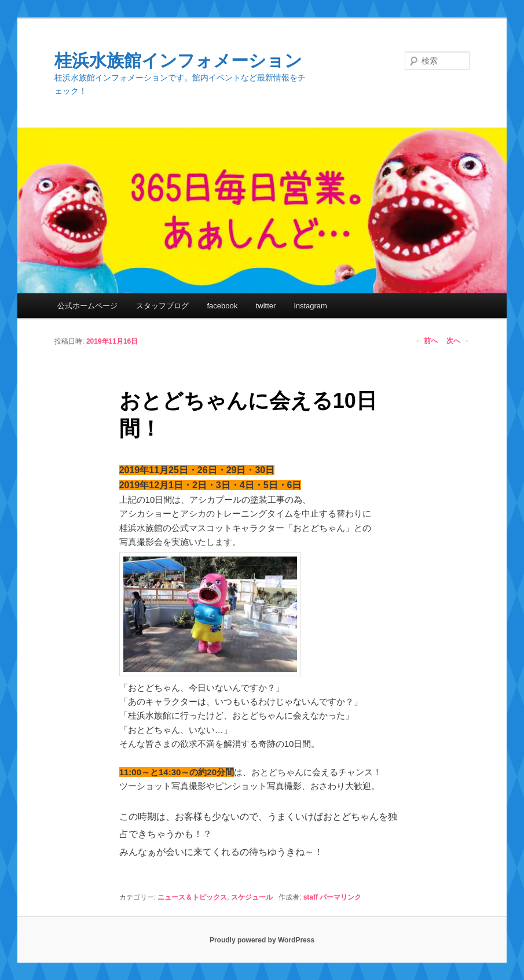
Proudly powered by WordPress (262, 940)
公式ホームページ (87, 306)
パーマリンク (340, 897)
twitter (266, 306)
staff (311, 897)
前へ (426, 341)
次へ (458, 341)
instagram (311, 306)
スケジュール (252, 897)
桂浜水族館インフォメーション (178, 60)
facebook (222, 306)
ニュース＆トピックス (192, 897)
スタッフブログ (162, 306)
